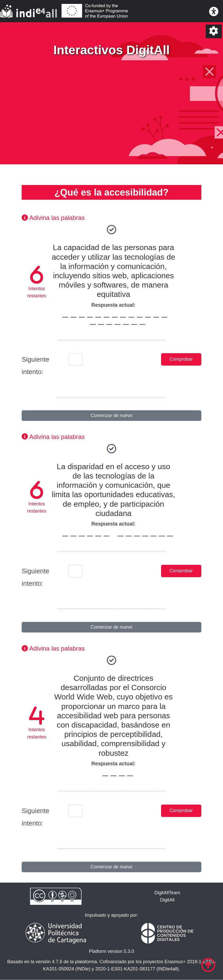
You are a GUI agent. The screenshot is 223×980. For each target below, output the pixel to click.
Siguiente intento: (35, 366)
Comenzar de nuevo (111, 415)
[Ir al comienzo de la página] (208, 965)
